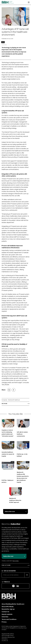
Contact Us (5, 612)
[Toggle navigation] (29, 2)
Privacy (4, 622)
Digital (3, 42)
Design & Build (26, 442)
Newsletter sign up (8, 609)
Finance (12, 442)
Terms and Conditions (9, 619)
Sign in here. (16, 561)
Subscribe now (10, 511)
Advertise (5, 617)
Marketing (27, 420)
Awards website (7, 614)
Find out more (6, 565)
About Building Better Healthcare (13, 604)
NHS (13, 420)
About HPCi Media (8, 607)
